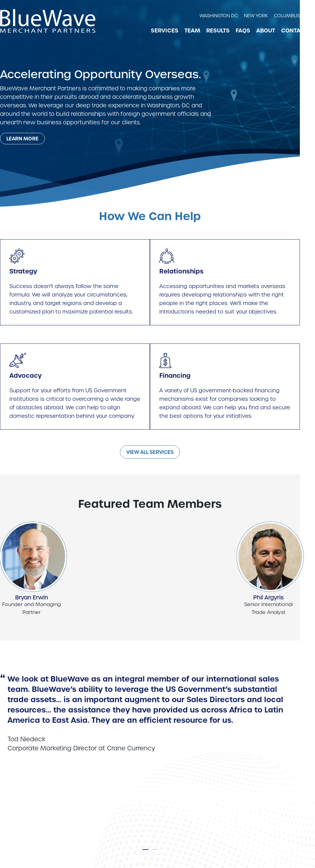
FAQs (243, 31)
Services (165, 31)
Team (192, 31)
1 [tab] (145, 851)
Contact (294, 31)
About (266, 31)
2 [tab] (154, 851)
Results (218, 31)
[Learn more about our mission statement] (22, 139)
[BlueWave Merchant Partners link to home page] (48, 21)
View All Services (150, 452)
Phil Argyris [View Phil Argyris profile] (268, 597)
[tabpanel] (150, 709)
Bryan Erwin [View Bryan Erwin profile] (32, 597)
